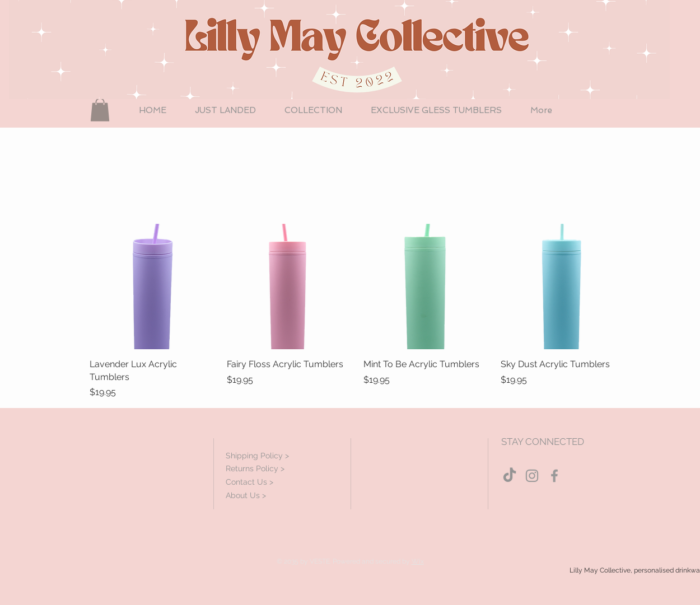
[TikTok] (510, 476)
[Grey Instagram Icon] (532, 476)
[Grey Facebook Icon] (554, 476)
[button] (100, 110)
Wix (418, 561)
